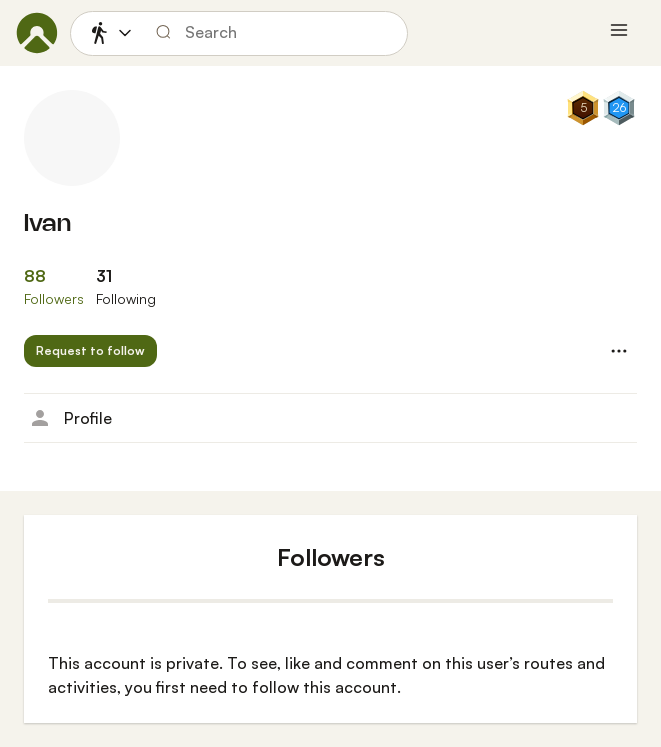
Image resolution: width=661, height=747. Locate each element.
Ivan (47, 224)
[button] (90, 351)
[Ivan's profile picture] (72, 138)
